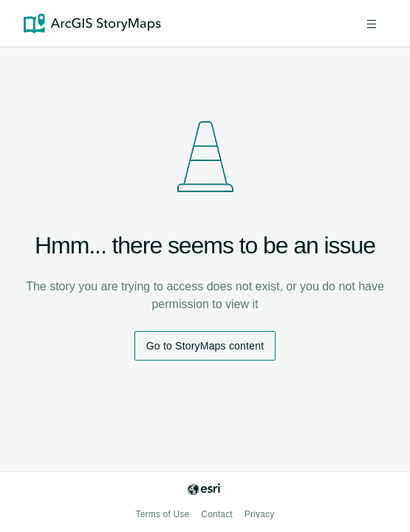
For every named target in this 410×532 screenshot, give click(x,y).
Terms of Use (163, 514)
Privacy (260, 514)
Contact (217, 514)
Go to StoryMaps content (205, 346)
